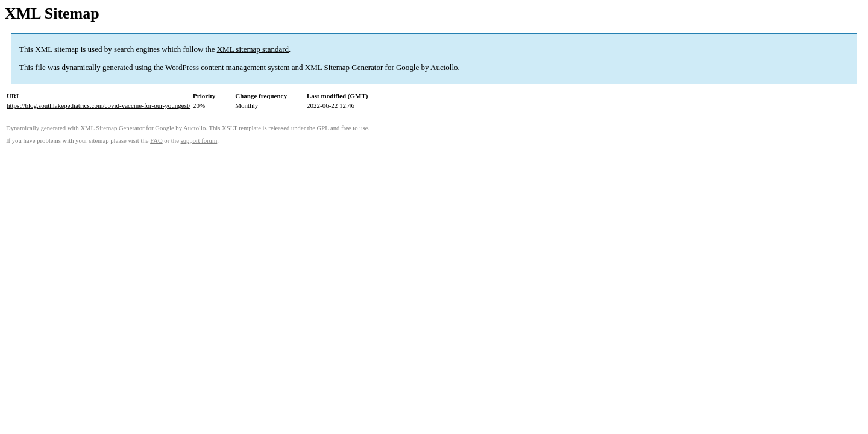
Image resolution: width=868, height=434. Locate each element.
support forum (199, 141)
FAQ (156, 141)
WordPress (182, 67)
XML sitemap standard (253, 49)
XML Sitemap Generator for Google (362, 67)
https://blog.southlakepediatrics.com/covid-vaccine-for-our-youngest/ (99, 105)
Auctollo (444, 67)
